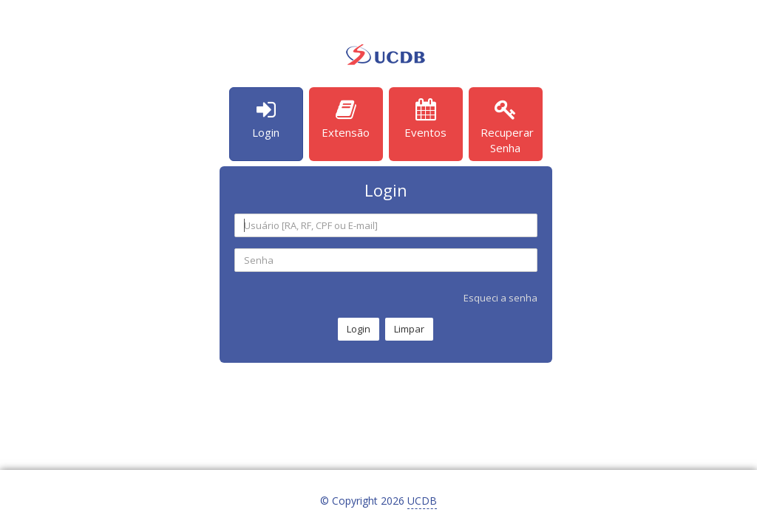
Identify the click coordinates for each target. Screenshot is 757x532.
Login (359, 329)
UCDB (422, 501)
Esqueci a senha (500, 298)
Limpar (409, 329)
